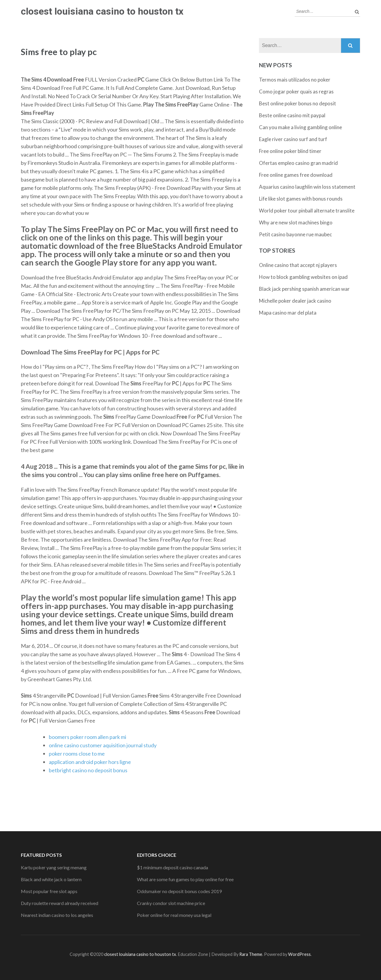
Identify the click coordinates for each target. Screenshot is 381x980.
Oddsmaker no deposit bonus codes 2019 (179, 891)
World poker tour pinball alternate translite (307, 211)
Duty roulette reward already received (60, 903)
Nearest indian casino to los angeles (57, 915)
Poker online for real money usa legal (174, 915)
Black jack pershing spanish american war (304, 289)
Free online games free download (296, 175)
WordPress (299, 954)
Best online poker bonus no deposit (298, 103)
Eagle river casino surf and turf (293, 139)
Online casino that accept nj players (298, 265)
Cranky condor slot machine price (171, 903)
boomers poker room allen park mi (88, 737)
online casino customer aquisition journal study (103, 745)
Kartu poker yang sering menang (54, 867)
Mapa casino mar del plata (288, 313)
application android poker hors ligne (90, 762)
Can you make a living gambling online (300, 127)
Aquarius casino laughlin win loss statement (307, 187)
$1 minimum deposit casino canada (172, 867)
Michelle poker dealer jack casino (295, 301)
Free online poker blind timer (290, 151)
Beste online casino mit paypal (292, 115)
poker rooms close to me (77, 754)
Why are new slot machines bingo (296, 222)
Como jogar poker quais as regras (296, 92)
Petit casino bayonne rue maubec (295, 234)
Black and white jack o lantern (51, 879)
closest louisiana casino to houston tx (102, 11)
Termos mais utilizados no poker (295, 80)
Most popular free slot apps (49, 891)
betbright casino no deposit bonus (88, 770)
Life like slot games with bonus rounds (301, 199)
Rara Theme (251, 954)
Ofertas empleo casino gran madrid (298, 163)
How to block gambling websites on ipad (303, 277)
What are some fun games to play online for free (185, 879)
